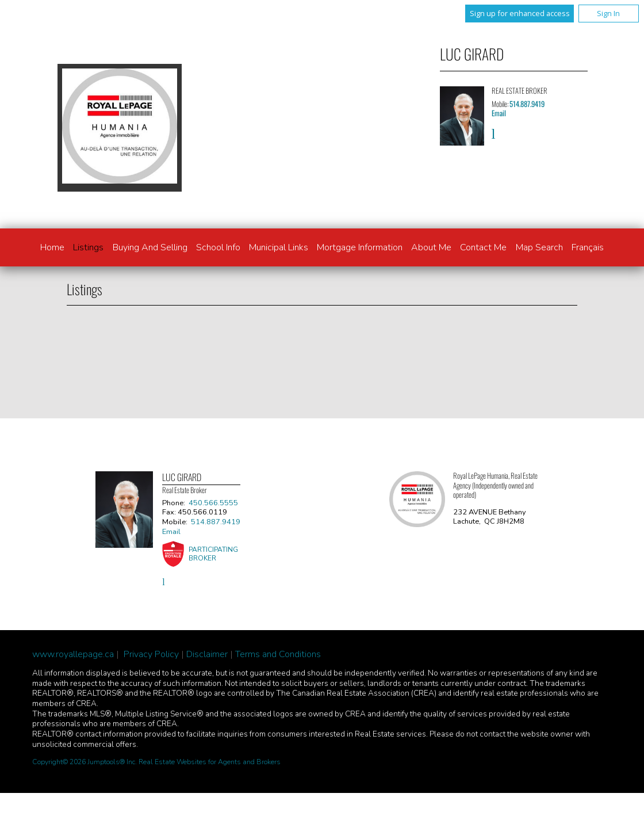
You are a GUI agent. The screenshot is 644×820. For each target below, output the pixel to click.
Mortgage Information (360, 247)
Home (52, 247)
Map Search (539, 247)
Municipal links (279, 247)
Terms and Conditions (278, 654)
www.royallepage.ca (73, 654)
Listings (88, 247)
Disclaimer (207, 654)
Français (588, 247)
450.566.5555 (213, 503)
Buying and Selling (150, 247)
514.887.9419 (527, 104)
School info (218, 247)
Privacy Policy (151, 654)
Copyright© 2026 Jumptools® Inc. (85, 762)
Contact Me (483, 247)
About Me (431, 247)
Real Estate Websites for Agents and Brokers (210, 762)
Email (499, 113)
